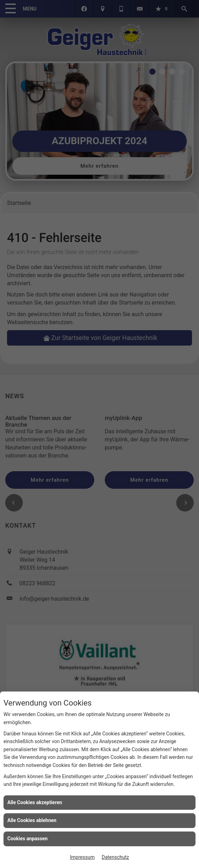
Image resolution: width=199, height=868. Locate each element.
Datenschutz (115, 857)
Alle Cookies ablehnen (32, 820)
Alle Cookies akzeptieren (35, 802)
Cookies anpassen (28, 839)
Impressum (82, 857)
